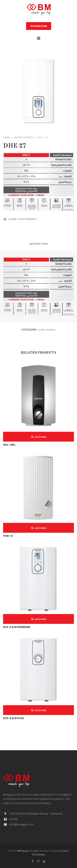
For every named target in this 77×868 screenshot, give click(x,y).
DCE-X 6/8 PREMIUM (17, 627)
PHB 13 (8, 536)
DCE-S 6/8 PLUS (13, 718)
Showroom (39, 26)
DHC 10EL (9, 445)
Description (39, 244)
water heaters (24, 137)
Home (7, 137)
